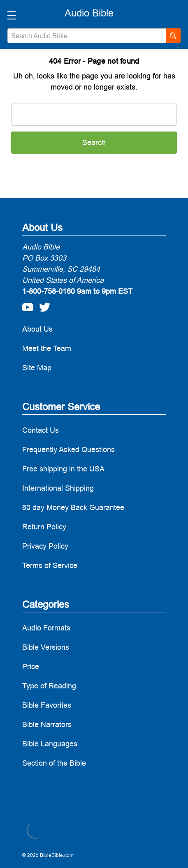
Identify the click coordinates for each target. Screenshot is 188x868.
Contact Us (41, 430)
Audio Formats (46, 628)
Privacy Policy (45, 546)
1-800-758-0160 (49, 291)
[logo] (89, 13)
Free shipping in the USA (63, 469)
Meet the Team (47, 348)
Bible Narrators (47, 724)
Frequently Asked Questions (68, 449)
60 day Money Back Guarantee (73, 507)
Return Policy (44, 527)
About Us (37, 329)
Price (31, 666)
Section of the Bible (54, 763)
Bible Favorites (47, 705)
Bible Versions (46, 647)
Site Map (37, 368)
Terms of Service (50, 565)
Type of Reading (49, 686)
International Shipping (58, 488)
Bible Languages (50, 744)
